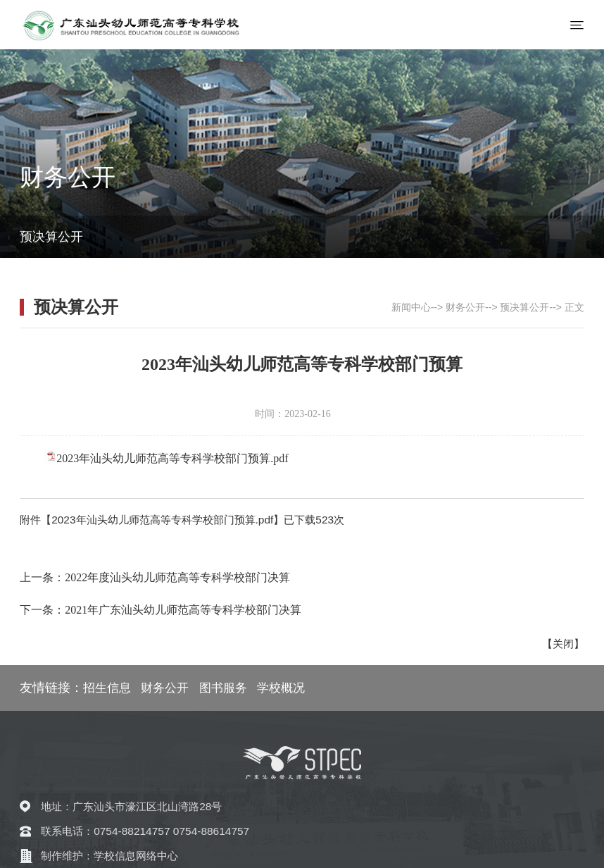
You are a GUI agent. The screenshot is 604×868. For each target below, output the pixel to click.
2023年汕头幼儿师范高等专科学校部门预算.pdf (172, 458)
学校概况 (281, 688)
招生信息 (107, 688)
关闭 (563, 644)
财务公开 (465, 307)
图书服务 (223, 688)
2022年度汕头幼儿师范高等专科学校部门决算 (177, 577)
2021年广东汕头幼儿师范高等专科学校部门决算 (183, 610)
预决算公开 (51, 237)
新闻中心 (411, 307)
